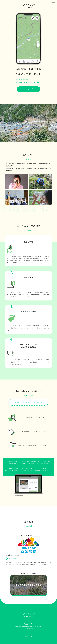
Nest (31, 637)
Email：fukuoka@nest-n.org (28, 630)
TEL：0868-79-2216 (28, 628)
